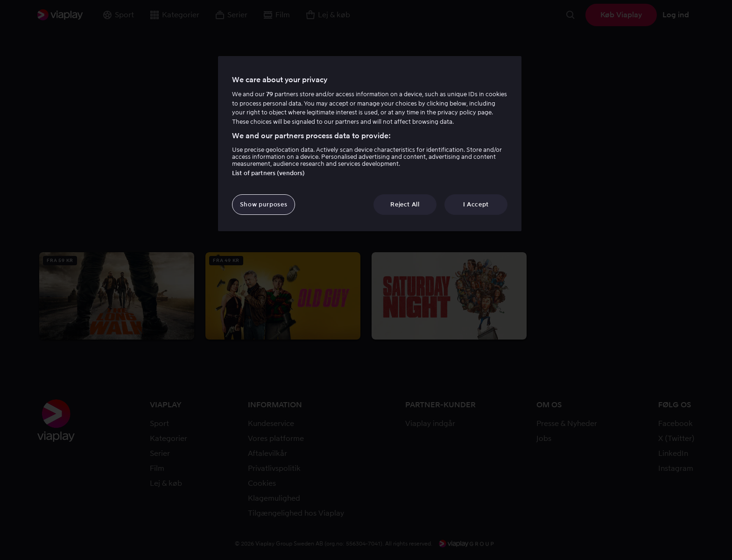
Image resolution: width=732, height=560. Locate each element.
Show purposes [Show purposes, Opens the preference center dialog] (264, 204)
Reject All (405, 204)
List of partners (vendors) (268, 173)
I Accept (476, 204)
